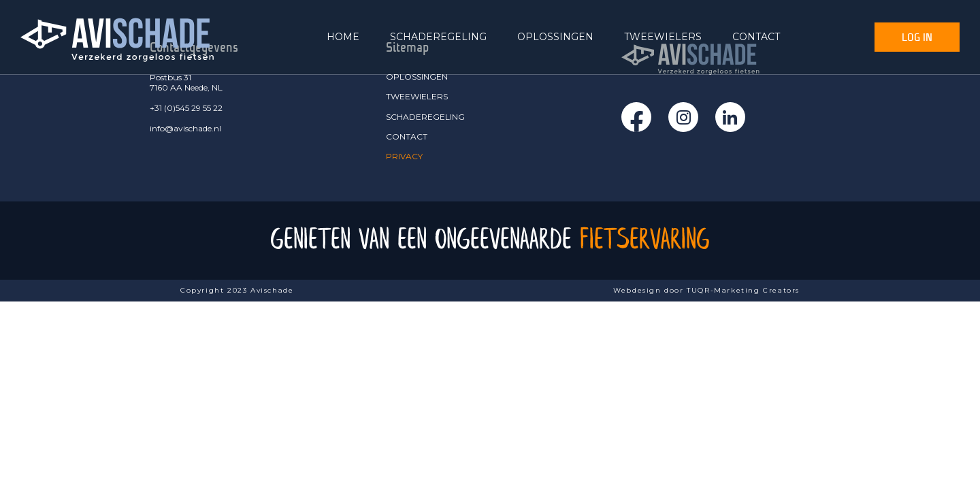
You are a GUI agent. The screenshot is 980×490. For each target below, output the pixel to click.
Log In (917, 37)
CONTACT (756, 37)
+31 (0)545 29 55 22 (186, 108)
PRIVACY (404, 156)
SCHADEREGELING (438, 37)
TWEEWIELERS (663, 37)
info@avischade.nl (185, 128)
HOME (343, 37)
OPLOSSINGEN (555, 37)
